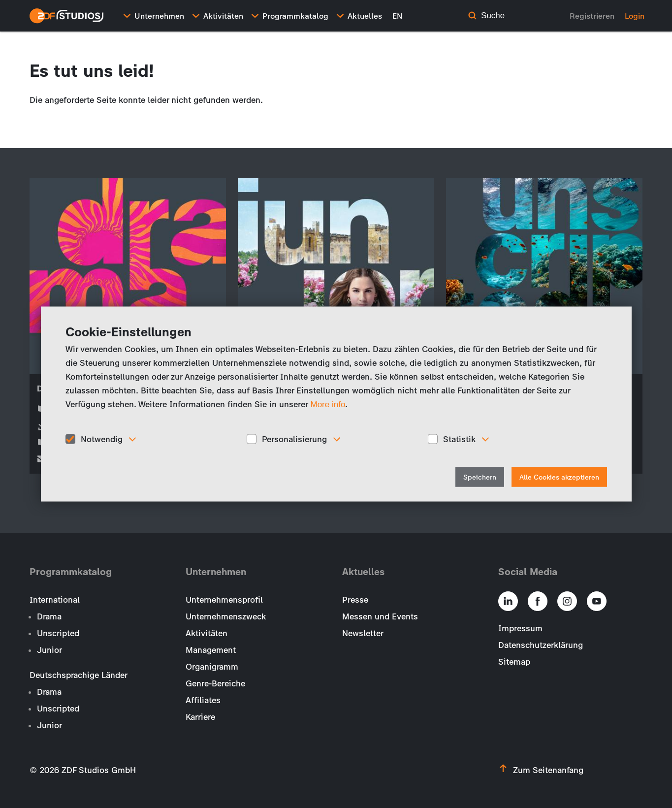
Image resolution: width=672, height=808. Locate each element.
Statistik (459, 439)
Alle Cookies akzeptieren (559, 477)
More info (328, 404)
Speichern (480, 477)
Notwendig (102, 439)
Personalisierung (294, 439)
